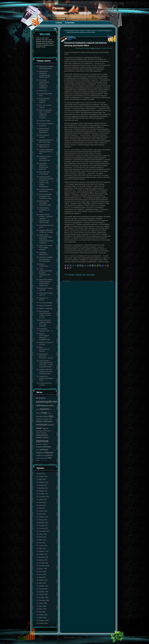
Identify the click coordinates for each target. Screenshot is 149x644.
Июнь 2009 (43, 574)
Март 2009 (43, 583)
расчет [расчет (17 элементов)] (38, 450)
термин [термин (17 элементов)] (38, 458)
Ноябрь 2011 (43, 491)
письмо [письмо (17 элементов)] (38, 433)
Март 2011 (43, 514)
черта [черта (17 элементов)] (38, 460)
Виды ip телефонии (45, 306)
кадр (84, 275)
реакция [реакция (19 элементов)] (44, 449)
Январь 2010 (43, 554)
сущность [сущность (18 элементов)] (49, 455)
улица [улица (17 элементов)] (45, 458)
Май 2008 (42, 612)
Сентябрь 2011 (44, 497)
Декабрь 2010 (44, 523)
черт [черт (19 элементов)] (50, 458)
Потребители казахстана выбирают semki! (46, 378)
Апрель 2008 (43, 615)
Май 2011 (42, 508)
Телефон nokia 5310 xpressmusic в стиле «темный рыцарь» (46, 371)
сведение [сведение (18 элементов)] (40, 453)
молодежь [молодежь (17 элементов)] (45, 419)
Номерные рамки (45, 121)
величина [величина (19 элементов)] (41, 398)
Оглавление (70, 23)
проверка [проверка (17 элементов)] (45, 444)
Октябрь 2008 (44, 597)
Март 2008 (43, 618)
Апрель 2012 (43, 477)
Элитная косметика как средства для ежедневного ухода (45, 196)
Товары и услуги (91, 31)
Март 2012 (43, 479)
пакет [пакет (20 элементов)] (39, 428)
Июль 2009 (43, 572)
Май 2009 (42, 577)
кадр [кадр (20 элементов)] (44, 413)
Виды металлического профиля (44, 349)
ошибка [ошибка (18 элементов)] (51, 425)
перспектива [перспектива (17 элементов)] (47, 431)
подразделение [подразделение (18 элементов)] (42, 435)
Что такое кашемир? (46, 303)
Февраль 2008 (44, 621)
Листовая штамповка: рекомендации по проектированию (46, 259)
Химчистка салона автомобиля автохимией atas (45, 158)
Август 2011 (43, 500)
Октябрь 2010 (44, 528)
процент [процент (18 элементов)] (39, 447)
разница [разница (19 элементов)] (47, 447)
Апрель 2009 (43, 580)
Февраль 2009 (44, 586)
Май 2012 (42, 474)
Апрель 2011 (43, 511)
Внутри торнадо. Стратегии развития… (44, 100)
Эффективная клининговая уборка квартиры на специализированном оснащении (46, 239)
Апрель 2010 (43, 546)
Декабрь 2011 (44, 488)
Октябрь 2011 (44, 494)
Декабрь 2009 (44, 557)
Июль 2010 (43, 537)
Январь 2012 (43, 485)
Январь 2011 (43, 520)
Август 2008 (43, 603)
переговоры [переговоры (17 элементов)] (39, 431)
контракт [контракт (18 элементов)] (39, 416)
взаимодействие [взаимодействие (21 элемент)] (47, 402)
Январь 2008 (43, 623)
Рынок (58, 8)
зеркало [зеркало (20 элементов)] (44, 409)
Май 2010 (42, 543)
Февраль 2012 (44, 482)
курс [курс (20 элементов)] (51, 416)
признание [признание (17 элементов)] (39, 444)
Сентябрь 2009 (44, 566)
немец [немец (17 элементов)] (50, 419)
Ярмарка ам (43, 91)
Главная (59, 23)
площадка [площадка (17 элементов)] (43, 433)
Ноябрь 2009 (43, 560)
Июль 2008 (43, 606)
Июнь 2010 (43, 540)
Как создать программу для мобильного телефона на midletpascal (44, 84)
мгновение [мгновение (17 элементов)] (39, 419)
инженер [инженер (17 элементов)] (38, 413)
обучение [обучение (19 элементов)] (48, 421)
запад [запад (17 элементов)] (38, 409)
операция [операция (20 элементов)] (42, 424)
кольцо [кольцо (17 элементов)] (49, 413)
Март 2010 (43, 549)
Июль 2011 (43, 502)
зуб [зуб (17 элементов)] (51, 409)
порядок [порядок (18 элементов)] (39, 437)
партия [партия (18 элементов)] (46, 428)
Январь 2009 (43, 589)
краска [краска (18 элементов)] (46, 416)
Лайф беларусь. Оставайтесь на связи (44, 210)
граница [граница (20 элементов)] (41, 405)
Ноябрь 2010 (43, 525)
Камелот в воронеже (46, 309)
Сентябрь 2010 (44, 531)
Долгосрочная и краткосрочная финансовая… (44, 130)
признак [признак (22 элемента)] (42, 441)
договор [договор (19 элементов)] (50, 405)
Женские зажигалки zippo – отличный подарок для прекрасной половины (45, 114)
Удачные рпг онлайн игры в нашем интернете (46, 248)
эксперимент (91, 275)
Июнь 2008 (43, 609)
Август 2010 (43, 534)
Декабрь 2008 (44, 592)
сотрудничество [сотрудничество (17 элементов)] (41, 455)
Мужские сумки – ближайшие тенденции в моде (45, 203)
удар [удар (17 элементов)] (42, 458)
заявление (78, 275)
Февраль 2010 (44, 551)
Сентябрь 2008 (44, 600)
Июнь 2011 (43, 505)
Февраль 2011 (44, 517)
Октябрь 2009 (44, 563)
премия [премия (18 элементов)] (46, 437)
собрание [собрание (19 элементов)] (48, 453)
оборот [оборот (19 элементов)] (39, 421)
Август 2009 (43, 569)
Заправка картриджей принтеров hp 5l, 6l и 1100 (46, 152)
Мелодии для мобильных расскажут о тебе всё (46, 356)
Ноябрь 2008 (43, 595)
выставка (71, 275)
